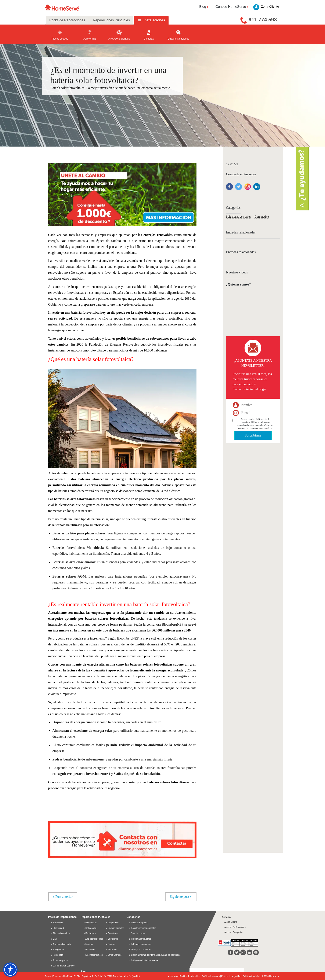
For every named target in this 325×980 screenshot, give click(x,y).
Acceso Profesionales (235, 927)
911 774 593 (263, 20)
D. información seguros (63, 966)
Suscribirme (253, 435)
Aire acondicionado (61, 944)
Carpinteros (112, 923)
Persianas (89, 950)
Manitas (88, 944)
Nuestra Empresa (139, 923)
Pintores (111, 944)
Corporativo (262, 217)
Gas (54, 939)
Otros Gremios (114, 955)
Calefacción (90, 928)
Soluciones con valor (238, 217)
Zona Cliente (231, 922)
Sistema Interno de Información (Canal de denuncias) (156, 955)
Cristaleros (112, 939)
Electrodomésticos (60, 934)
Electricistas (90, 923)
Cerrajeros (112, 934)
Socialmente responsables (143, 928)
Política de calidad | (252, 977)
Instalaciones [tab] (154, 20)
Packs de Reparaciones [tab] (67, 20)
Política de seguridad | (232, 977)
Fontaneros (90, 934)
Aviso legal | (174, 977)
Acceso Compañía (233, 933)
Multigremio (57, 950)
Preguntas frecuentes (141, 939)
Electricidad (57, 928)
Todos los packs (59, 960)
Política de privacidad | (191, 977)
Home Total (57, 955)
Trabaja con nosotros (141, 950)
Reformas (111, 950)
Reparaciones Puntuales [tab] (111, 20)
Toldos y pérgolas (115, 928)
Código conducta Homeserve (145, 960)
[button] (122, 194)
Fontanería (57, 923)
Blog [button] (204, 7)
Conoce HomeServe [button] (232, 7)
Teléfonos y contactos (141, 944)
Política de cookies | (212, 977)
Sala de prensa (138, 934)
